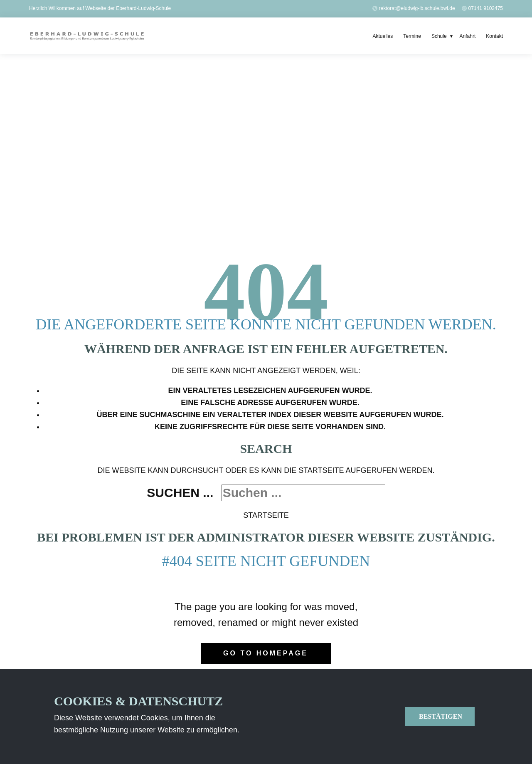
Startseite (266, 515)
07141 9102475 (486, 8)
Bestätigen (440, 716)
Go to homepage (266, 653)
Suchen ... (180, 493)
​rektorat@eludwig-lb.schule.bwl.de (414, 8)
